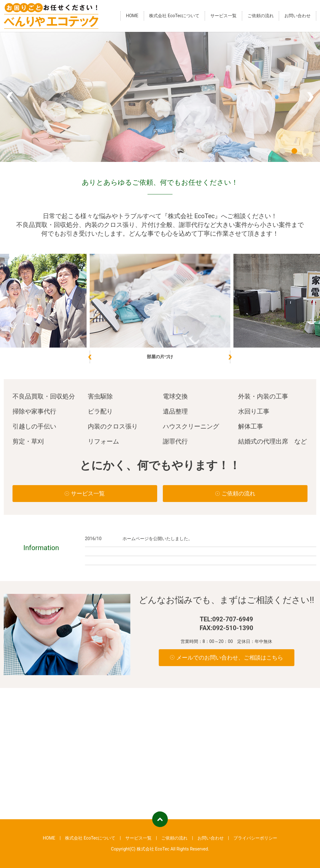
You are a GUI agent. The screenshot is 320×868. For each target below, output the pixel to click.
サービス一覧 (223, 16)
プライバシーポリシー (255, 838)
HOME (132, 16)
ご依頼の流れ (261, 16)
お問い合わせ (297, 16)
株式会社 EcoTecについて (174, 16)
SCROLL (160, 131)
